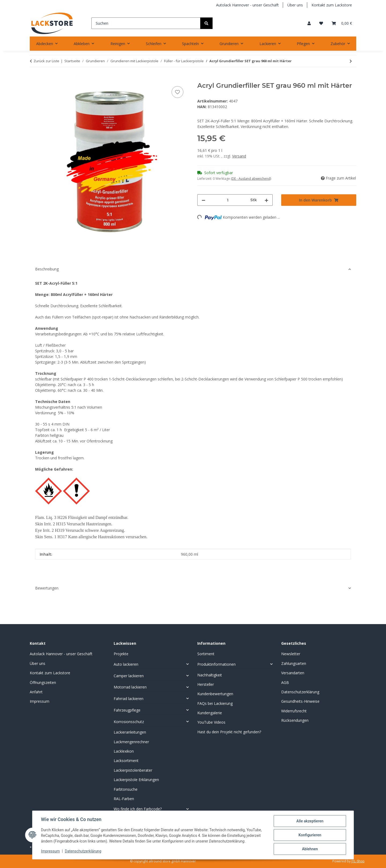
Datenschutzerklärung (83, 851)
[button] (309, 23)
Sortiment (206, 654)
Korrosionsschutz (129, 722)
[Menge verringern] (203, 200)
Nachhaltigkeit (210, 675)
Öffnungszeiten (43, 682)
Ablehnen (310, 849)
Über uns (295, 5)
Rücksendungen (295, 720)
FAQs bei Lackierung (215, 703)
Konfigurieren (310, 835)
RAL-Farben (124, 799)
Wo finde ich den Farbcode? (138, 809)
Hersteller (206, 684)
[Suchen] (146, 23)
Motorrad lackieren (130, 687)
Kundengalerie (210, 713)
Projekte (121, 654)
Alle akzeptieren (310, 821)
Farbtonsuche (126, 789)
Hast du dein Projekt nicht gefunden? (229, 732)
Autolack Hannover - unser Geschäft (247, 5)
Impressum (50, 851)
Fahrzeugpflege (127, 710)
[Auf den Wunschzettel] (177, 92)
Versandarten (293, 673)
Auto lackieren (126, 664)
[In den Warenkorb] (34, 79)
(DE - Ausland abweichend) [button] (251, 179)
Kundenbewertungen (215, 694)
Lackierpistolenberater (133, 770)
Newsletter (291, 654)
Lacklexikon (124, 751)
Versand (239, 156)
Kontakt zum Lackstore (332, 5)
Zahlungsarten (294, 663)
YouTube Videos (211, 722)
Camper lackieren (129, 676)
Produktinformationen (216, 664)
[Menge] (228, 200)
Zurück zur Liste (46, 61)
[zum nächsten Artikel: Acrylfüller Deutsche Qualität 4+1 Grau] (351, 61)
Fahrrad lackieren (129, 699)
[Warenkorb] (342, 23)
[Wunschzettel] (321, 23)
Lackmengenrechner (131, 742)
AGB (285, 682)
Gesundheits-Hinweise (300, 701)
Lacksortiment (126, 761)
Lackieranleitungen (130, 732)
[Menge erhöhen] (266, 200)
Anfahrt (36, 692)
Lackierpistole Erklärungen (136, 780)
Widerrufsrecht (294, 711)
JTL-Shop (358, 861)
